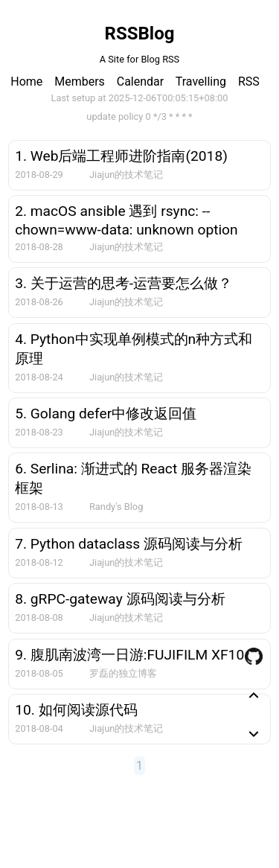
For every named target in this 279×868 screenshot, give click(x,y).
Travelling (201, 82)
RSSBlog (140, 33)
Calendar (140, 82)
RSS (249, 82)
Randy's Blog (116, 507)
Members (80, 82)
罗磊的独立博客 (123, 673)
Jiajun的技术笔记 (126, 175)
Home (26, 82)
